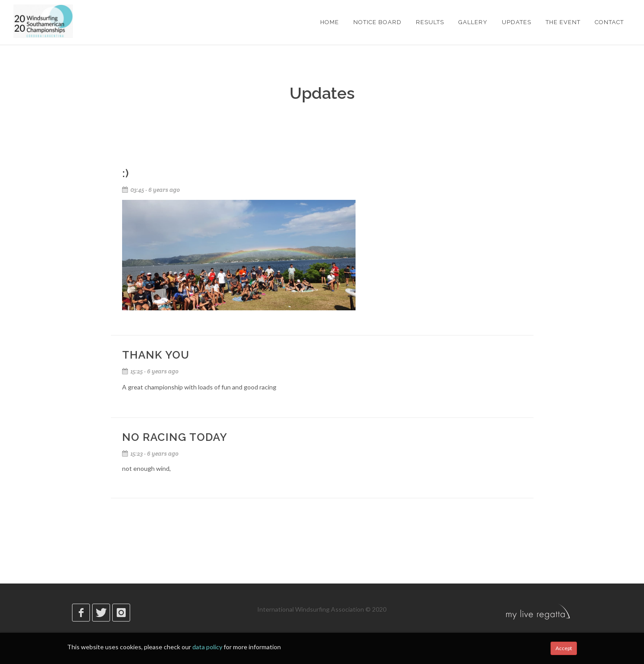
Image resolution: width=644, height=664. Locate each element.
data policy (207, 647)
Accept (564, 648)
